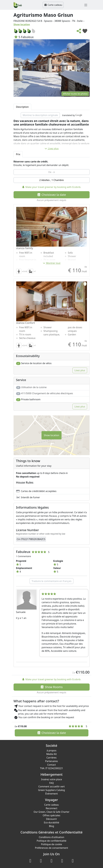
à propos (51, 750)
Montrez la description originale (40, 115)
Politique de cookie (51, 844)
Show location (22, 24)
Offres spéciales (51, 815)
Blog (51, 826)
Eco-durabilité (51, 823)
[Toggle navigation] (86, 5)
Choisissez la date (52, 195)
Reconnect (51, 808)
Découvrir (51, 819)
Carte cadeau (53, 5)
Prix (18, 154)
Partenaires (51, 761)
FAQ (51, 783)
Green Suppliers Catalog (52, 790)
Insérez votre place (52, 779)
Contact (52, 765)
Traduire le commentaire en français (51, 581)
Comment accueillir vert (51, 786)
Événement (51, 794)
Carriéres (51, 758)
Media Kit (51, 754)
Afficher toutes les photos (75, 94)
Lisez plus (51, 148)
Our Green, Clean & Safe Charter (51, 812)
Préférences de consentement (51, 848)
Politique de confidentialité (51, 841)
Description (22, 107)
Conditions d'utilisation (51, 837)
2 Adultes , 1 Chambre (51, 180)
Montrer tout (51, 263)
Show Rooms (51, 687)
